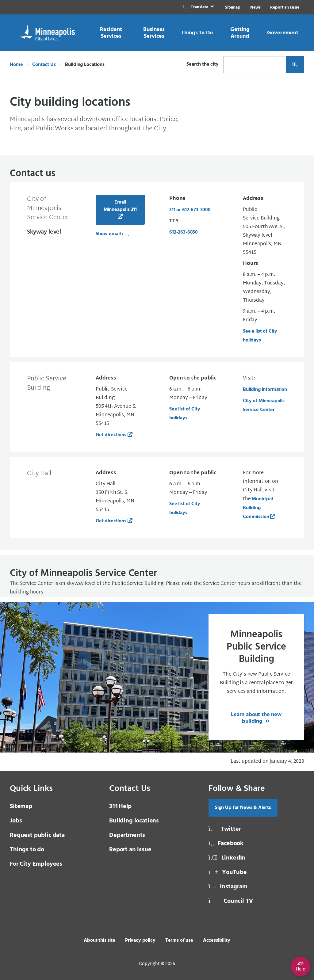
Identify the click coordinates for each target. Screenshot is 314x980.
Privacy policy (140, 940)
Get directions (111, 435)
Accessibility (217, 940)
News (255, 8)
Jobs (16, 821)
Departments (127, 835)
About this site (100, 940)
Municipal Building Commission (258, 508)
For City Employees (36, 864)
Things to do (27, 850)
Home (16, 65)
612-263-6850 (184, 232)
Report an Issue (285, 8)
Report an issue (130, 850)
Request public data (37, 835)
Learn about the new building (256, 718)
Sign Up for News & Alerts (243, 808)
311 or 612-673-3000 (190, 210)
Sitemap (233, 8)
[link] (199, 7)
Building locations (134, 821)
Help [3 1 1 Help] (120, 806)
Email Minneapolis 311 (120, 206)
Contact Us (44, 65)
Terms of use (179, 940)
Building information (265, 390)
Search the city (203, 64)
